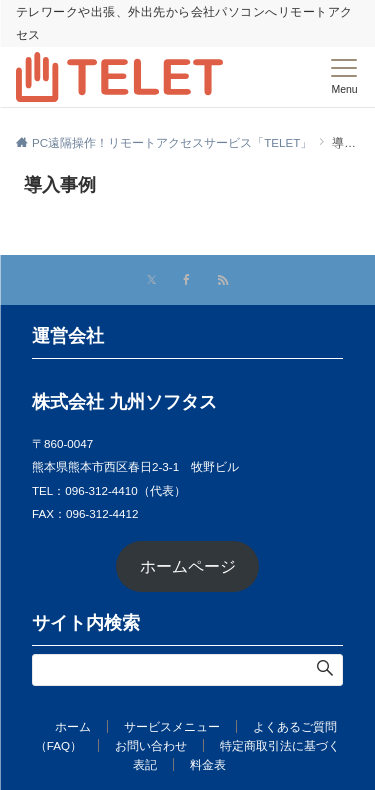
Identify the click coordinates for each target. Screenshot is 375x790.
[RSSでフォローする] (223, 280)
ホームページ (188, 566)
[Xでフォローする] (151, 280)
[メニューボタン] (344, 77)
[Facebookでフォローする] (187, 280)
